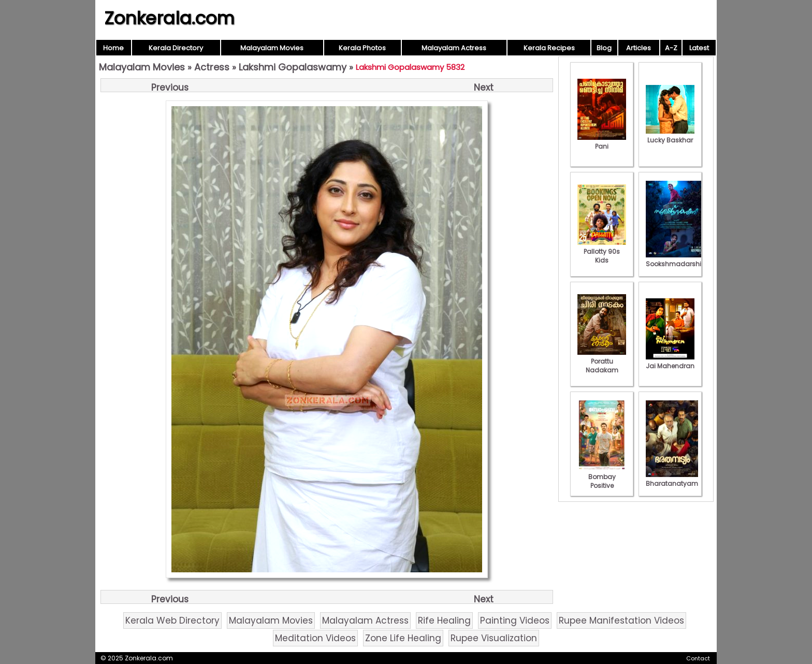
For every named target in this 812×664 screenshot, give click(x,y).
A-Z (671, 48)
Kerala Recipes (549, 48)
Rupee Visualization (494, 638)
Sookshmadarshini (676, 259)
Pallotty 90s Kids (602, 251)
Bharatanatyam (672, 479)
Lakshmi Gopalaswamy (293, 67)
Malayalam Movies (272, 48)
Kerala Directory (176, 48)
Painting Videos (515, 620)
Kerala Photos (362, 48)
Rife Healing (444, 620)
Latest (699, 48)
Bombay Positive (602, 477)
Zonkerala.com (169, 18)
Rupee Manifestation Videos (621, 620)
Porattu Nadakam (602, 361)
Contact (698, 658)
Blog (604, 48)
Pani (602, 142)
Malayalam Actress (454, 48)
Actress (212, 67)
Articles (639, 48)
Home (113, 48)
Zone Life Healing (403, 638)
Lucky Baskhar (670, 136)
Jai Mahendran (670, 362)
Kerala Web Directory (172, 620)
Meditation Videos (315, 638)
